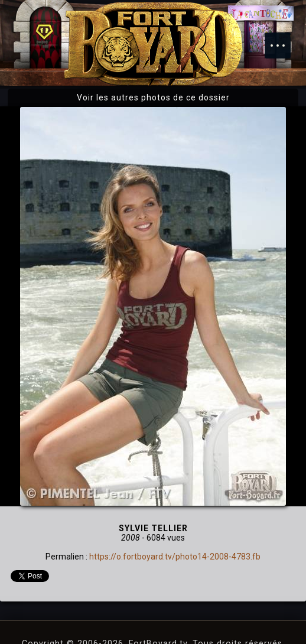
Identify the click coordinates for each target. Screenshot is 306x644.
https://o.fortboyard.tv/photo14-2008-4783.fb (175, 557)
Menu (284, 40)
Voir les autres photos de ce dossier (153, 97)
